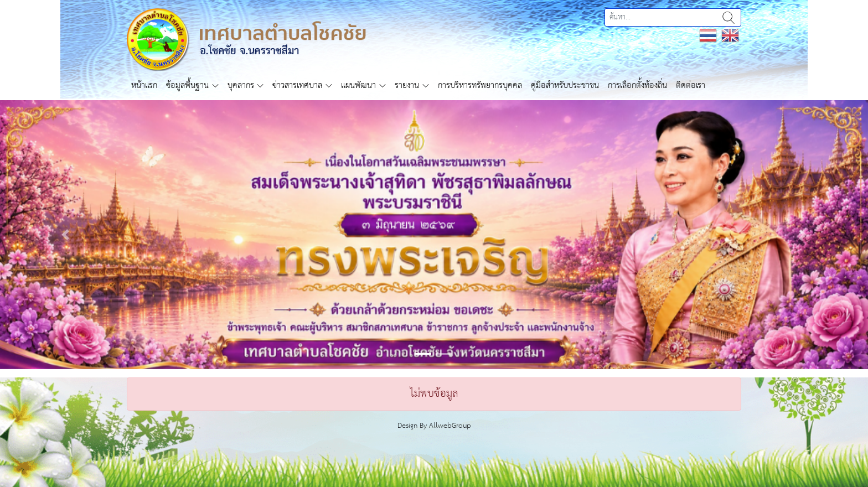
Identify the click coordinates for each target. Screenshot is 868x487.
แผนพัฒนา (358, 86)
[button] (65, 235)
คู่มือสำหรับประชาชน (565, 86)
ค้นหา (728, 17)
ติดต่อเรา (691, 86)
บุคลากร (241, 86)
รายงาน (407, 86)
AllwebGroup (450, 426)
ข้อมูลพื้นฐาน (187, 86)
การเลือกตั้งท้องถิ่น (637, 86)
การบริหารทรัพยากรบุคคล (480, 86)
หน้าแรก (144, 86)
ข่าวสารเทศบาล (297, 86)
